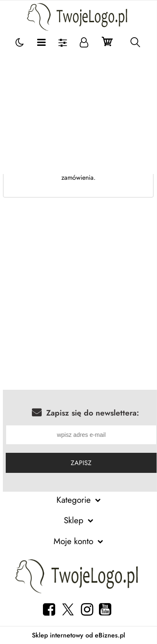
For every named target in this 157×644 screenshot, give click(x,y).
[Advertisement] (79, 113)
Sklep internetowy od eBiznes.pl (78, 635)
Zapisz (81, 463)
